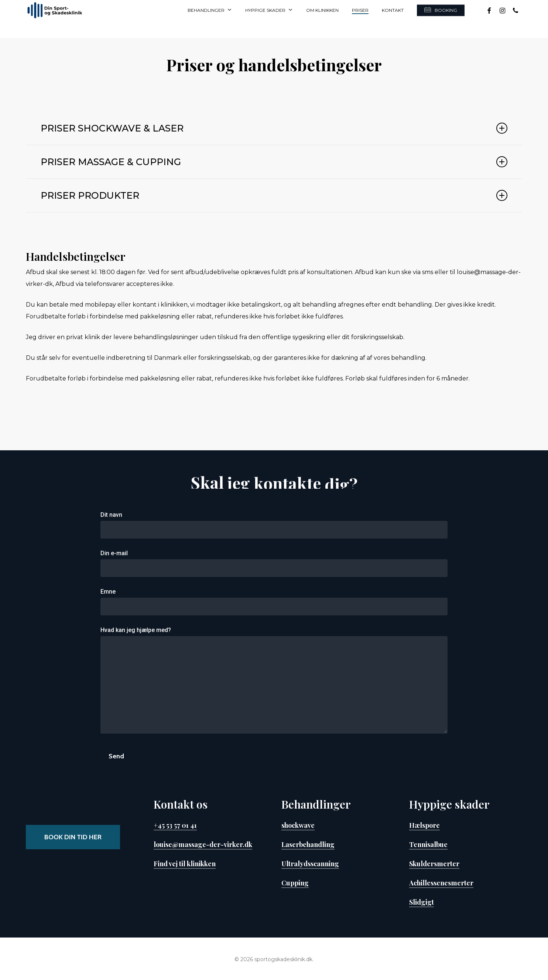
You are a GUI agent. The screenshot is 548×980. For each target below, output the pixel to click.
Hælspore (424, 825)
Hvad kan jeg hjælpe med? (274, 682)
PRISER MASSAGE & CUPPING (274, 162)
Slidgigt (422, 902)
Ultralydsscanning (310, 864)
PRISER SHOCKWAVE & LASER (274, 128)
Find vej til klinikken (185, 864)
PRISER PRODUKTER (274, 195)
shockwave (298, 825)
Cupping (295, 883)
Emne (274, 602)
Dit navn (274, 525)
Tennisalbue (428, 844)
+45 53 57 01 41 (175, 825)
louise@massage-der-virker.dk (203, 844)
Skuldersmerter (434, 864)
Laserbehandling (308, 844)
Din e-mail (274, 563)
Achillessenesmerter (441, 883)
